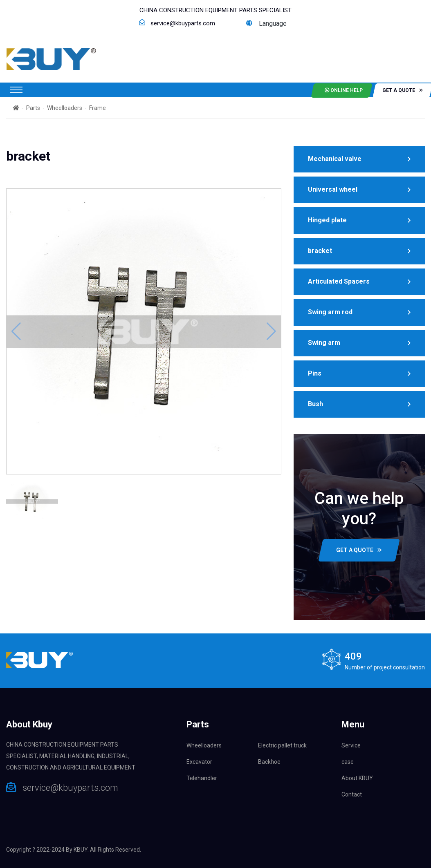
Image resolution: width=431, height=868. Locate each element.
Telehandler (202, 778)
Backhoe (269, 762)
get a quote (403, 90)
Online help (344, 90)
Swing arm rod (330, 312)
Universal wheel (333, 189)
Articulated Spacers (339, 281)
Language (266, 23)
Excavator (199, 762)
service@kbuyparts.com (183, 23)
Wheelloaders (65, 108)
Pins (315, 373)
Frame (98, 108)
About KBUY (357, 778)
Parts (33, 108)
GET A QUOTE (359, 550)
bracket (320, 251)
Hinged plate (327, 220)
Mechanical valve (335, 159)
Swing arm (324, 343)
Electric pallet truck (282, 745)
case (348, 762)
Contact (352, 794)
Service (351, 745)
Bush (315, 404)
